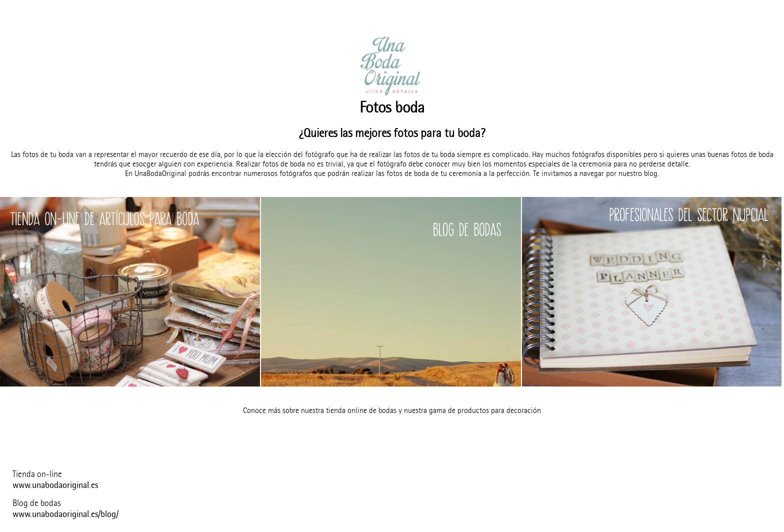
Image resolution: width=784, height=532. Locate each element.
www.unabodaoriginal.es (55, 485)
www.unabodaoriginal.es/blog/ (65, 514)
